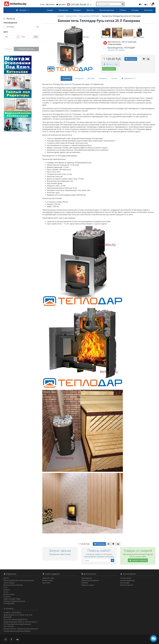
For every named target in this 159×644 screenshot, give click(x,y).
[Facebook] (12, 639)
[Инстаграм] (6, 639)
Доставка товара (9, 594)
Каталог (21, 10)
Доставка (61, 4)
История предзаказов (127, 580)
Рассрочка (63, 10)
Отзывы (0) (79, 78)
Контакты (148, 10)
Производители (87, 578)
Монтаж (90, 10)
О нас (42, 4)
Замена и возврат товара (12, 599)
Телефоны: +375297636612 (12, 613)
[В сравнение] (148, 59)
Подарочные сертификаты (90, 580)
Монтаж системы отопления (13, 585)
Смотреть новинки (138, 560)
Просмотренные (107, 10)
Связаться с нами (48, 578)
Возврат (77, 10)
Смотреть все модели (116, 50)
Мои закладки (125, 583)
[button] (152, 4)
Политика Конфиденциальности (14, 601)
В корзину (131, 59)
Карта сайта (46, 583)
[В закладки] (144, 59)
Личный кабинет (126, 578)
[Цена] (10, 37)
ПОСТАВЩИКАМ (9, 603)
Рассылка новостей (127, 585)
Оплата (50, 4)
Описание (66, 78)
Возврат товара (48, 580)
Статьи (123, 10)
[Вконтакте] (18, 639)
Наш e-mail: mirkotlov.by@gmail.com (15, 620)
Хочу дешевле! (109, 69)
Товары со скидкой (88, 585)
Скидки (50, 10)
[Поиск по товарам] (123, 4)
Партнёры (85, 583)
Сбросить (9, 49)
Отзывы (135, 10)
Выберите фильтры (26, 49)
